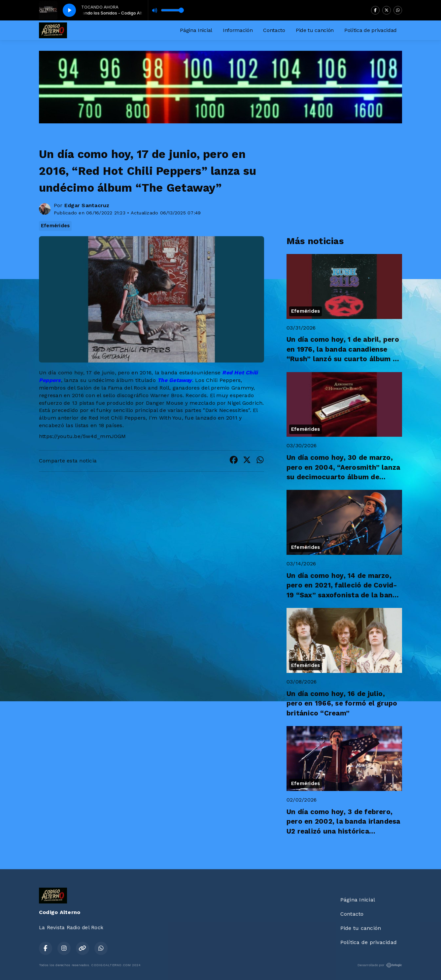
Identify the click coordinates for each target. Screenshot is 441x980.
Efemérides (55, 226)
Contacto (274, 30)
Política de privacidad (371, 30)
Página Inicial (196, 30)
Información (238, 30)
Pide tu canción (315, 30)
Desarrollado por (380, 965)
